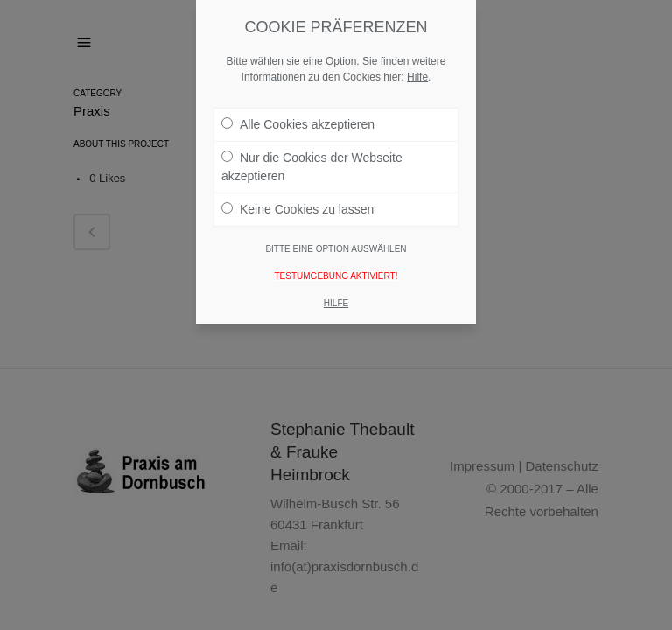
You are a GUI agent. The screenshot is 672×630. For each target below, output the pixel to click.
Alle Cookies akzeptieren (298, 124)
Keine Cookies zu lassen (297, 209)
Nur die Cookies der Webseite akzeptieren (312, 167)
